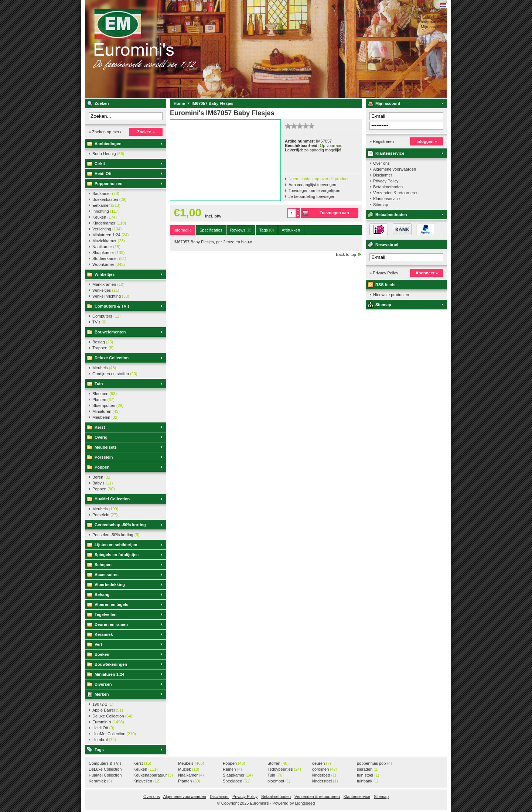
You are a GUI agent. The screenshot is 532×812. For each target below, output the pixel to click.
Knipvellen (147, 781)
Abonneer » (427, 273)
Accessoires (107, 575)
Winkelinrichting (111, 296)
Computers (106, 316)
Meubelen (105, 417)
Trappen (103, 348)
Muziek (189, 769)
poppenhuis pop (374, 763)
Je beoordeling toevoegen (312, 196)
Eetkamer (106, 205)
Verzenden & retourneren (396, 193)
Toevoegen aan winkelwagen (334, 214)
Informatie (183, 230)
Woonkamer (109, 264)
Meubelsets (106, 447)
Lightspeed (305, 803)
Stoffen (278, 763)
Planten (103, 400)
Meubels (104, 368)
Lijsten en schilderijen (116, 545)
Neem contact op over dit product (318, 179)
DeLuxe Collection (105, 770)
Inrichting (106, 211)
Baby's (103, 483)
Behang (102, 595)
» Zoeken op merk (105, 132)
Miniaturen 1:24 (110, 235)
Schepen (103, 565)
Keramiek (104, 634)
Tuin (99, 384)
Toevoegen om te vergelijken (314, 191)
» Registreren (382, 141)
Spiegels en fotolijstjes (117, 555)
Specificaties (211, 230)
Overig (101, 437)
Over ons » (437, 16)
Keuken (105, 217)
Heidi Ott (103, 174)
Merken (102, 694)
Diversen (103, 684)
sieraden (368, 769)
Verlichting (107, 229)
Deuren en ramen (111, 624)
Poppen (102, 467)
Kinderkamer (109, 223)
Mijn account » (434, 27)
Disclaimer (383, 175)
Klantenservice (390, 153)
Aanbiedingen (108, 144)
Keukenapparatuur (153, 775)
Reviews (241, 230)
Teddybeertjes (284, 769)
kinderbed (324, 775)
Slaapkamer (108, 253)
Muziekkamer (109, 241)
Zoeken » (146, 132)
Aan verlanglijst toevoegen (312, 185)
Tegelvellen (105, 614)
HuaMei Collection (112, 499)
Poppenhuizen (108, 184)
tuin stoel (368, 775)
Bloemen (105, 394)
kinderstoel (325, 781)
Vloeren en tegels (111, 604)
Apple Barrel (108, 710)
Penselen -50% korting (116, 535)
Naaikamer (106, 247)
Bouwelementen (110, 332)
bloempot (279, 781)
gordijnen (325, 769)
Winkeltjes (105, 274)
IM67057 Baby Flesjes (213, 103)
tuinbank (368, 781)
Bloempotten (108, 405)
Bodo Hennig (108, 154)
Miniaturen (106, 411)
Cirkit (100, 164)
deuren (322, 763)
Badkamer (106, 193)
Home (179, 103)
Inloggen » (427, 141)
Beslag (103, 342)
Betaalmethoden (388, 187)
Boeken (102, 654)
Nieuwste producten (391, 295)
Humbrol (104, 740)
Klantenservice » (432, 21)
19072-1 (103, 704)
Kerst (100, 427)
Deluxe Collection (112, 358)
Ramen (232, 769)
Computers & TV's (112, 306)
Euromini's (183, 49)
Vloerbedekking (110, 585)
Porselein (104, 457)
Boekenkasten (109, 199)
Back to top (346, 254)
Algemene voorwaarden (395, 169)
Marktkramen (108, 284)
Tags (99, 750)
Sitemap (381, 205)
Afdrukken (291, 230)
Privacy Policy (386, 181)
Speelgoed (237, 781)
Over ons (381, 163)
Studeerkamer (109, 258)
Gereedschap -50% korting (120, 525)
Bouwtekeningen (111, 664)
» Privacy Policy (384, 273)
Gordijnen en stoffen (115, 374)
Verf (98, 644)
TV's (99, 322)
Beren (102, 477)
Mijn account (388, 103)
